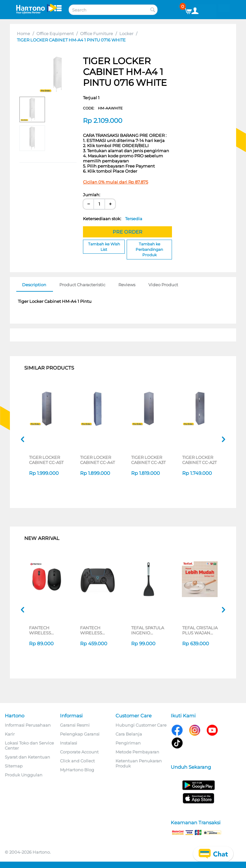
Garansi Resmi (75, 725)
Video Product (163, 285)
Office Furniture (97, 34)
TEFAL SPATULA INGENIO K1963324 (148, 630)
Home (23, 34)
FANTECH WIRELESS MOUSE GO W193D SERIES (44, 630)
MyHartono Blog (77, 770)
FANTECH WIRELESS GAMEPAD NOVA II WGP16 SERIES (98, 630)
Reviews (127, 285)
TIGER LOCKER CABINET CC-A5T (46, 460)
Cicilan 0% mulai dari (116, 182)
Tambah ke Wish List (104, 247)
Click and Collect (77, 761)
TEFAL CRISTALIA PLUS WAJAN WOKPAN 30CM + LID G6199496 (200, 630)
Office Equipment (55, 34)
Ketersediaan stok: (113, 219)
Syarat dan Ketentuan (27, 757)
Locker (126, 34)
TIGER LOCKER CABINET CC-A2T (199, 460)
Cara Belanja (129, 734)
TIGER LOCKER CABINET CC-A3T (148, 460)
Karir (10, 734)
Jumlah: (92, 195)
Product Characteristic (82, 285)
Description (34, 285)
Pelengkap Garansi (80, 734)
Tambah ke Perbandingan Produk (149, 249)
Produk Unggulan (24, 775)
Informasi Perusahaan (28, 725)
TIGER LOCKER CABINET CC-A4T (97, 460)
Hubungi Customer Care (141, 725)
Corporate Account (79, 752)
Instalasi (69, 743)
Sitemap (14, 766)
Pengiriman (128, 743)
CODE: (103, 108)
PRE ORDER (127, 232)
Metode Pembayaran (137, 752)
